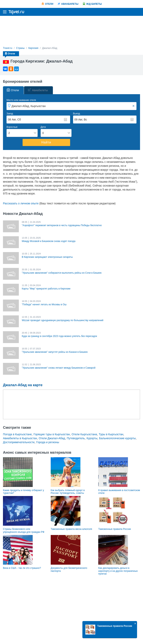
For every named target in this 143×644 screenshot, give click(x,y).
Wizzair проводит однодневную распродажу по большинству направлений (63, 320)
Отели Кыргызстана (84, 434)
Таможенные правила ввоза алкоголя (71, 529)
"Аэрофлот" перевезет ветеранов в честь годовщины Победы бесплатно (62, 225)
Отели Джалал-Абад (52, 438)
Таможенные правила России (114, 529)
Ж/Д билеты (94, 4)
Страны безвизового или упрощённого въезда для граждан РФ (24, 530)
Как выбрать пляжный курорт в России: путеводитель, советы (68, 492)
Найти (46, 142)
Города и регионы (48, 442)
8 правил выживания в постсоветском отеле (119, 492)
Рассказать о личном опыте (21, 203)
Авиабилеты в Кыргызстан (20, 438)
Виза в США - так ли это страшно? (22, 568)
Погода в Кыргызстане (17, 434)
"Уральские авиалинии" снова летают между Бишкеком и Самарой (59, 368)
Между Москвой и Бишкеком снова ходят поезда (49, 241)
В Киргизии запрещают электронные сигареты (47, 257)
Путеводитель (76, 438)
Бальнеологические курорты (117, 438)
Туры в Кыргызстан (111, 434)
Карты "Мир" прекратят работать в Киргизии (46, 289)
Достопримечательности (19, 442)
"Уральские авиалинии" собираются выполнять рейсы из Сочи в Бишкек (62, 273)
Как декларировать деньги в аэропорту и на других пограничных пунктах (118, 571)
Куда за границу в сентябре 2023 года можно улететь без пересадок (59, 336)
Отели (49, 4)
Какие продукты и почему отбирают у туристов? (23, 492)
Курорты (92, 438)
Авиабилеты (70, 4)
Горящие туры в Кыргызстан (52, 434)
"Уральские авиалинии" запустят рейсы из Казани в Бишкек (55, 352)
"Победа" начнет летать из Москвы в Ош (44, 304)
